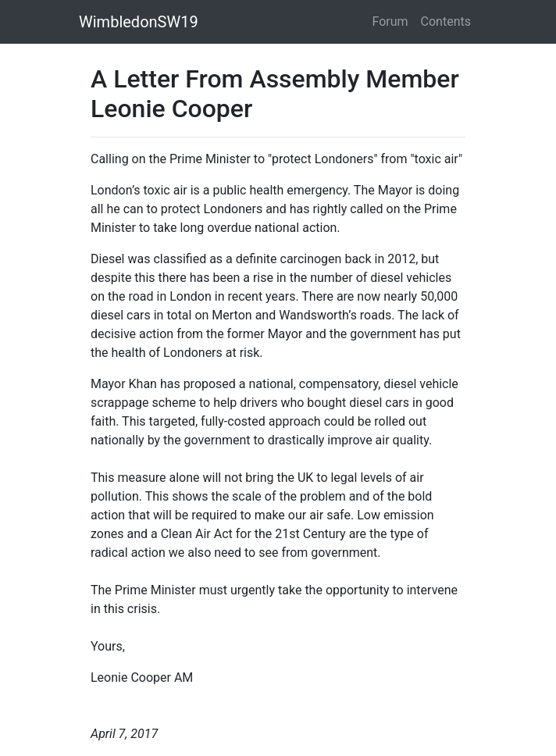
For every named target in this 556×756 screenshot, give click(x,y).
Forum (390, 21)
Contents (446, 21)
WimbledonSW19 (139, 22)
